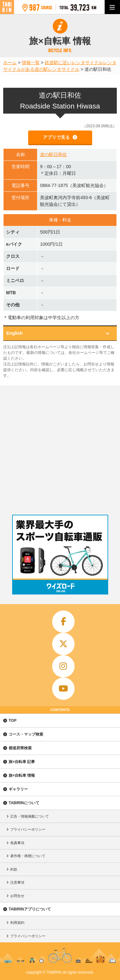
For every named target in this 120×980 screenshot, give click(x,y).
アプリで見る (57, 137)
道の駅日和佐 (53, 154)
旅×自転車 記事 (22, 762)
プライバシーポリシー (28, 829)
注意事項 (17, 882)
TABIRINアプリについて (30, 909)
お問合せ (17, 896)
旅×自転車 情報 (22, 775)
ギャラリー (18, 789)
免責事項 (17, 843)
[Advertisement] (60, 449)
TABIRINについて (24, 803)
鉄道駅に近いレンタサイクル (74, 63)
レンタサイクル (64, 69)
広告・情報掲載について (30, 816)
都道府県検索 (20, 748)
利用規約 (17, 923)
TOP (12, 721)
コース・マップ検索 (26, 734)
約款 (14, 869)
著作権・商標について (28, 856)
